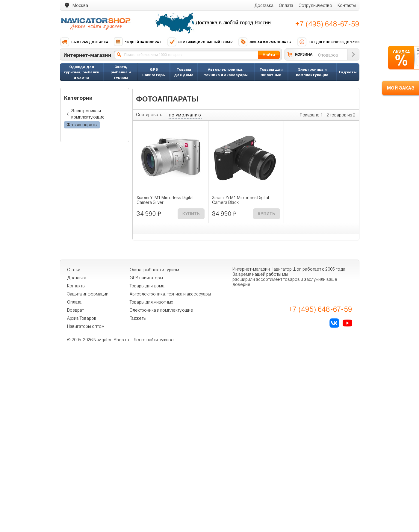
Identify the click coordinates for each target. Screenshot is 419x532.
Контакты (347, 5)
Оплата (286, 5)
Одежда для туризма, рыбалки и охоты (81, 72)
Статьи (74, 270)
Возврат (75, 310)
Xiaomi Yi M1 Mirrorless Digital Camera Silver (165, 200)
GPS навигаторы (154, 72)
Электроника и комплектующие (312, 72)
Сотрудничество (315, 5)
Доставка (264, 5)
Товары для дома (184, 72)
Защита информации (88, 294)
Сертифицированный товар (200, 42)
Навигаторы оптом (86, 326)
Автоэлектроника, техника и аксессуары (226, 72)
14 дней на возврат (137, 42)
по (185, 115)
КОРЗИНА (304, 54)
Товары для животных (271, 72)
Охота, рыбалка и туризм (121, 72)
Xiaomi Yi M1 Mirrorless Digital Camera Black (240, 200)
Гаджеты (348, 72)
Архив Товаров (82, 318)
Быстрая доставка (84, 42)
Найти (269, 55)
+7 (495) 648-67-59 (327, 24)
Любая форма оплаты (265, 42)
